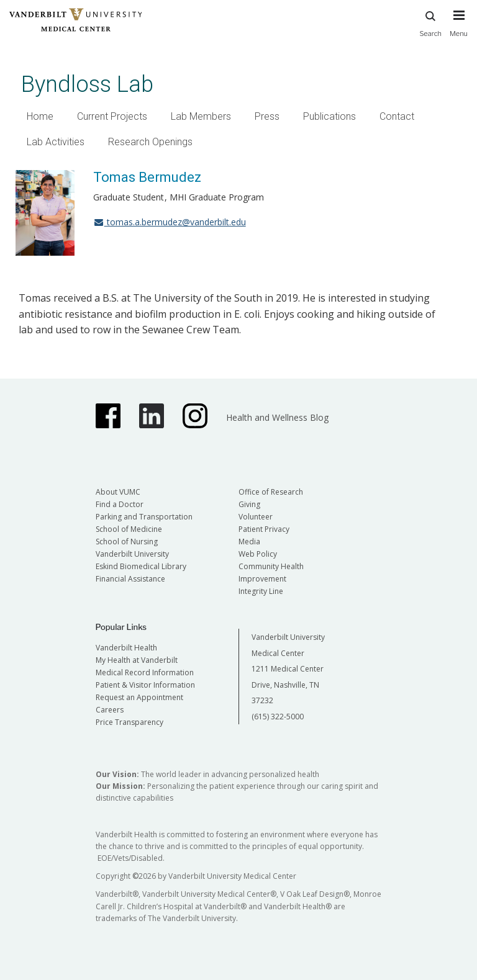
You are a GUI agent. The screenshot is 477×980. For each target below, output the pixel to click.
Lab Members (201, 116)
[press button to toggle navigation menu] (459, 29)
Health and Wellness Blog (277, 417)
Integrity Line (261, 591)
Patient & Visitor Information (145, 685)
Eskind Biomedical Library (141, 566)
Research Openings (150, 142)
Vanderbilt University (132, 554)
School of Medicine (129, 529)
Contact (397, 116)
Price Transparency (129, 722)
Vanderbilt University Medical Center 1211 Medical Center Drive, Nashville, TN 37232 (288, 669)
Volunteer (256, 517)
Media (249, 542)
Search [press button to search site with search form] (430, 22)
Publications (329, 116)
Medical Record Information (145, 672)
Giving (249, 504)
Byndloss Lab (87, 84)
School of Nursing (127, 542)
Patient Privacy (264, 529)
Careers (110, 710)
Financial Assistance (130, 579)
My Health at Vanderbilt (137, 660)
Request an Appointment (139, 697)
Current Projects (112, 116)
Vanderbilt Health (126, 648)
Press (267, 116)
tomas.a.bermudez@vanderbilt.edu (170, 222)
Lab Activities (56, 142)
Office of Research (271, 492)
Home (40, 116)
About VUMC (118, 492)
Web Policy (258, 554)
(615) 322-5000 (278, 717)
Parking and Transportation (144, 517)
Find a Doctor (120, 504)
